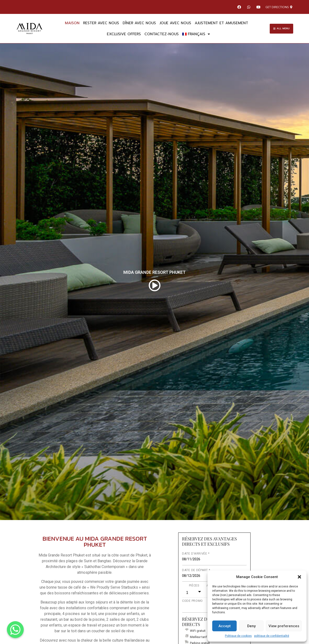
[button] (299, 577)
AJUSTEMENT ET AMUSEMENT (221, 23)
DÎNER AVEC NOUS (139, 23)
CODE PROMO (192, 601)
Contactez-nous (162, 34)
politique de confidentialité (272, 636)
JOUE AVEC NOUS (175, 23)
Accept (225, 626)
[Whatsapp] (15, 630)
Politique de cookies (238, 636)
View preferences (284, 626)
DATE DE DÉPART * (196, 570)
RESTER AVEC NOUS (101, 23)
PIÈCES (194, 585)
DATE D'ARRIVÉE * (196, 553)
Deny (251, 626)
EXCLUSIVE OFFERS (124, 34)
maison (72, 23)
